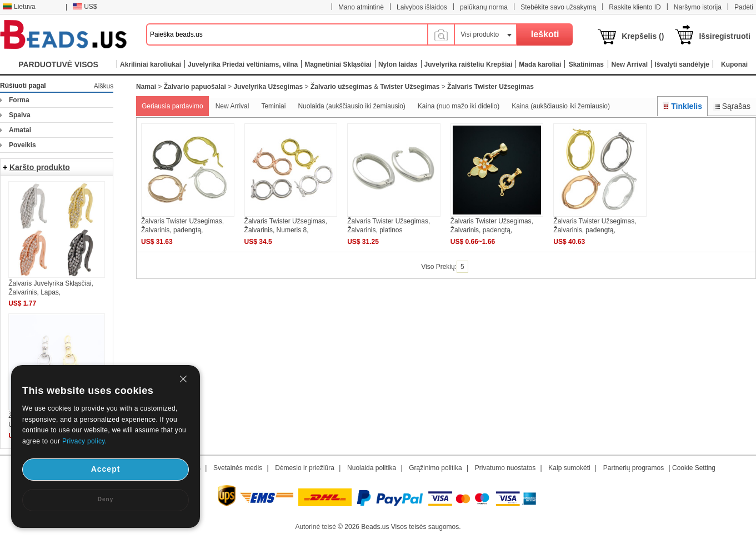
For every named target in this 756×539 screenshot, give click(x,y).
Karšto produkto (40, 167)
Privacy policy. (84, 441)
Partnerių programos (634, 468)
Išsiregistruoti (725, 36)
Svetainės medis (238, 468)
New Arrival (232, 106)
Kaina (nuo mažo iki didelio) (459, 106)
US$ (85, 7)
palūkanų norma (484, 7)
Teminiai (273, 106)
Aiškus (104, 86)
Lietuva (19, 7)
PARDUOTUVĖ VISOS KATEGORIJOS (58, 67)
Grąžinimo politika (435, 468)
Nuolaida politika (372, 468)
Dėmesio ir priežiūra (305, 468)
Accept (106, 469)
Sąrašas (732, 106)
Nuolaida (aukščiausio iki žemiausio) (351, 106)
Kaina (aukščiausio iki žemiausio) (561, 106)
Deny (106, 499)
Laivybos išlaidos (422, 7)
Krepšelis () (643, 36)
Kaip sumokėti (569, 468)
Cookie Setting (694, 468)
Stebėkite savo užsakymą (558, 7)
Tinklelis (682, 106)
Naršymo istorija (698, 7)
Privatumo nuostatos (505, 468)
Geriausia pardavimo (172, 106)
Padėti (744, 7)
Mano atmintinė (361, 7)
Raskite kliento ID (635, 7)
